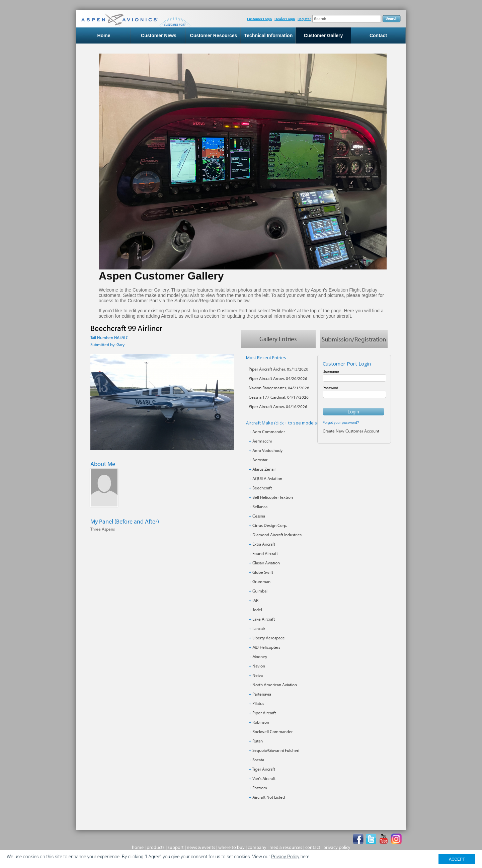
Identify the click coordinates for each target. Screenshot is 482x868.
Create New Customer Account (351, 431)
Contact (378, 35)
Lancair (259, 628)
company (257, 847)
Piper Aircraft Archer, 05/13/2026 (278, 369)
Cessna (259, 516)
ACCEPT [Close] (457, 859)
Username (331, 372)
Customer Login (259, 19)
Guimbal (260, 591)
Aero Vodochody (267, 450)
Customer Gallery (324, 35)
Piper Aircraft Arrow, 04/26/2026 (278, 378)
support (176, 847)
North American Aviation (275, 685)
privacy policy (337, 847)
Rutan (258, 741)
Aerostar (260, 460)
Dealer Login (285, 19)
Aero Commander (269, 431)
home (138, 847)
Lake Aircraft (264, 619)
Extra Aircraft (264, 544)
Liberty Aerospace (269, 638)
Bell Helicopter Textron (273, 497)
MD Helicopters (266, 647)
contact (313, 847)
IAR (255, 600)
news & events (201, 847)
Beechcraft (262, 488)
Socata (258, 760)
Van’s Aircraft (264, 778)
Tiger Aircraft (264, 769)
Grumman (261, 581)
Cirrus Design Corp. (270, 525)
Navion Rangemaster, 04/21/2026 (279, 388)
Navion (259, 666)
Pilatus (258, 703)
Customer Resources (214, 35)
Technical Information (268, 35)
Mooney (260, 656)
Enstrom (260, 788)
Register (304, 19)
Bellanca (260, 506)
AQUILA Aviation (267, 478)
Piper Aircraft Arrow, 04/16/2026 (278, 406)
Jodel (257, 610)
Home (104, 35)
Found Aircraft (265, 553)
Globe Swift (263, 572)
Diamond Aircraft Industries (277, 535)
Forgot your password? (341, 422)
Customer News (159, 35)
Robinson (261, 722)
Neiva (258, 675)
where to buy (231, 847)
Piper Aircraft (264, 713)
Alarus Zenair (264, 469)
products (156, 847)
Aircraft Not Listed (269, 797)
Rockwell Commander (272, 731)
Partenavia (262, 694)
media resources (286, 847)
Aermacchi (262, 441)
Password (331, 388)
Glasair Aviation (266, 563)
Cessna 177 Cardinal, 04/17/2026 (279, 397)
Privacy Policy (285, 857)
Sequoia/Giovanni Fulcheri (276, 750)
